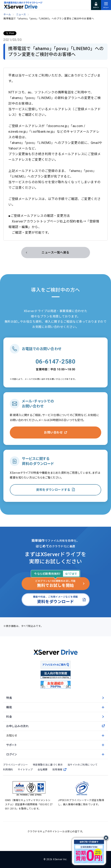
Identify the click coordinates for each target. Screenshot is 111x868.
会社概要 (43, 770)
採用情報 (59, 770)
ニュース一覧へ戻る (55, 253)
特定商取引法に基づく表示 (48, 765)
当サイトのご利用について (83, 765)
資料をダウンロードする (53, 490)
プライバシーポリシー (15, 765)
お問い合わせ (53, 432)
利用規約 (8, 770)
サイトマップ (25, 770)
